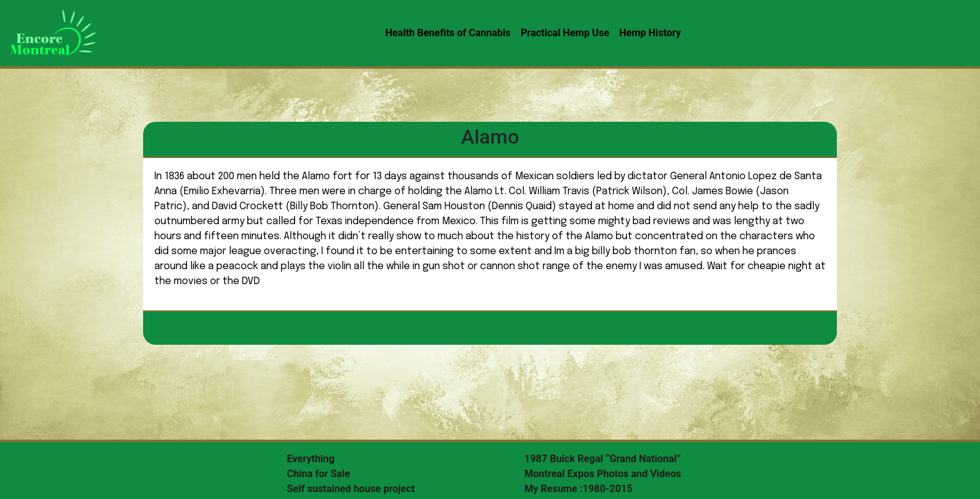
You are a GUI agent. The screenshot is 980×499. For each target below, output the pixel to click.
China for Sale (318, 474)
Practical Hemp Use (565, 33)
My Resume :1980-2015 (578, 489)
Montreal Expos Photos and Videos (603, 474)
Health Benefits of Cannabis (448, 33)
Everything (311, 459)
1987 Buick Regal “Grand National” (602, 459)
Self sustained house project (351, 489)
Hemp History (650, 33)
